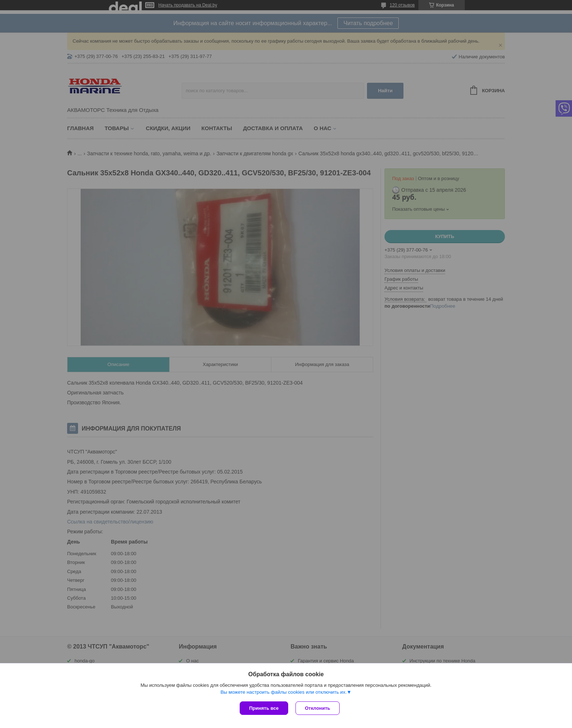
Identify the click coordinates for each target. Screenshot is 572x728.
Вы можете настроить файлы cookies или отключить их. (283, 692)
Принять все (264, 708)
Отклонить (318, 708)
